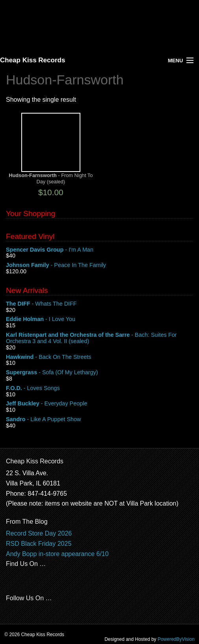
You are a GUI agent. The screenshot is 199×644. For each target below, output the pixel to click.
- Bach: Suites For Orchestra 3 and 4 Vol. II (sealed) (99, 338)
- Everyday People (99, 404)
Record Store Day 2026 (39, 533)
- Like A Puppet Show (99, 420)
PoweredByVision (176, 639)
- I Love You (99, 319)
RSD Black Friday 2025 (39, 544)
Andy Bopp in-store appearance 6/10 (57, 554)
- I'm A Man (99, 250)
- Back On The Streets (99, 357)
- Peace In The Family (99, 265)
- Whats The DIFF (99, 304)
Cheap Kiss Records (33, 60)
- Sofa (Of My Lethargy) (99, 373)
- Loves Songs (99, 388)
